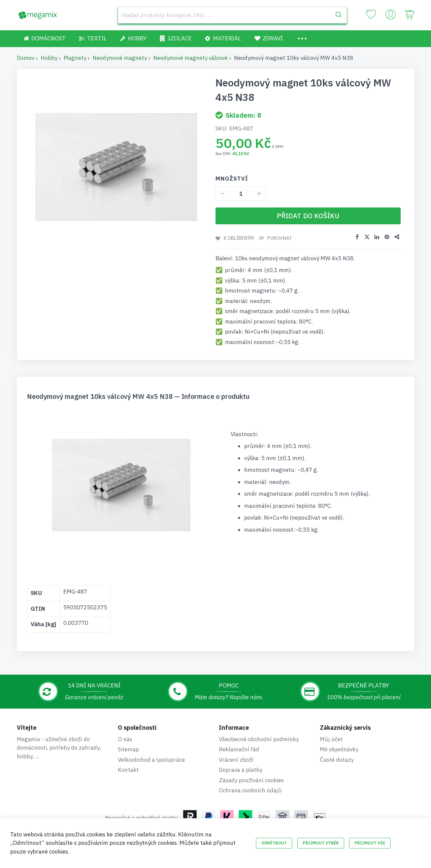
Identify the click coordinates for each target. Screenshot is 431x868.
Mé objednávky (339, 749)
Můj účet (331, 739)
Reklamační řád (239, 749)
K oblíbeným (239, 238)
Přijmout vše (370, 843)
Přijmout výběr (321, 843)
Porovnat (280, 238)
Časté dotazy (337, 760)
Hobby (49, 58)
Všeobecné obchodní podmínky (259, 739)
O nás (125, 739)
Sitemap (128, 749)
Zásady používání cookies (251, 780)
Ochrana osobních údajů (250, 790)
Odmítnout (274, 843)
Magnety (75, 58)
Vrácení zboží (236, 760)
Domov (26, 58)
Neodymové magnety (120, 58)
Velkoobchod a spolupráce (151, 760)
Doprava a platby (241, 770)
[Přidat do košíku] (308, 216)
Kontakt (128, 770)
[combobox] (232, 15)
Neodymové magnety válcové (190, 58)
